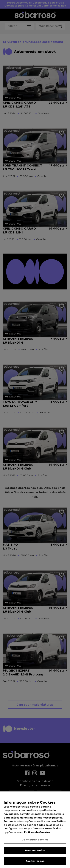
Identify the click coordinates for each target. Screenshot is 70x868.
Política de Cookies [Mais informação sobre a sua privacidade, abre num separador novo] (37, 832)
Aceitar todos (35, 861)
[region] (35, 830)
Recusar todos (35, 850)
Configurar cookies (35, 840)
